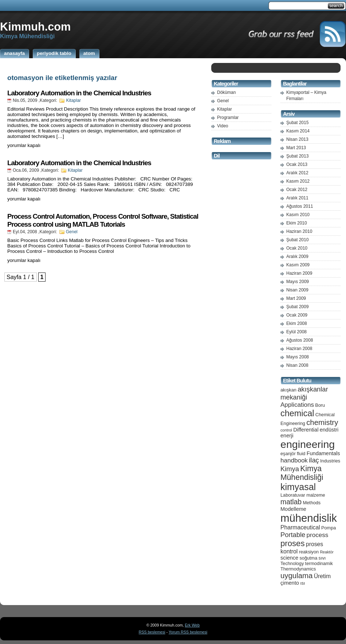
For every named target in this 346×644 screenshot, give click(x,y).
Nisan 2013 (297, 139)
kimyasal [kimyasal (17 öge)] (298, 487)
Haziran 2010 (299, 231)
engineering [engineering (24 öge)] (308, 444)
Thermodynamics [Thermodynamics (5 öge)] (298, 569)
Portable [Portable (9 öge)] (293, 535)
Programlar (228, 118)
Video (223, 126)
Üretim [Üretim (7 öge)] (322, 576)
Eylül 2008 (296, 332)
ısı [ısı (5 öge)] (302, 583)
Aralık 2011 (297, 198)
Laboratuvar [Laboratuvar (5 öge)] (293, 495)
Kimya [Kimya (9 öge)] (290, 469)
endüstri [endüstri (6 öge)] (329, 430)
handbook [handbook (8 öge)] (294, 460)
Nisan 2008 (297, 365)
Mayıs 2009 (298, 282)
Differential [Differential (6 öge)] (306, 430)
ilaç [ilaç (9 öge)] (314, 460)
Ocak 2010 (297, 248)
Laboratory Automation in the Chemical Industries (79, 93)
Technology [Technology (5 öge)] (292, 563)
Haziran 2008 (299, 349)
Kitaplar (73, 100)
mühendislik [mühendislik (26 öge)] (309, 518)
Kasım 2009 (298, 265)
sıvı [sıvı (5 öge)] (322, 558)
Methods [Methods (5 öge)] (312, 503)
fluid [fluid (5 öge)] (301, 454)
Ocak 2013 (297, 164)
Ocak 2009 (297, 315)
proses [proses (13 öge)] (293, 543)
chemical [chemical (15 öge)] (297, 413)
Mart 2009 (296, 298)
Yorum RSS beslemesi (188, 632)
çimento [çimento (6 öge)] (290, 583)
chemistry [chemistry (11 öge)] (322, 422)
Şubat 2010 (297, 240)
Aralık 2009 (297, 257)
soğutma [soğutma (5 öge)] (309, 558)
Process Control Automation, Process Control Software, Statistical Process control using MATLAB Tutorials (103, 220)
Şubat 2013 (297, 156)
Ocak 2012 (297, 190)
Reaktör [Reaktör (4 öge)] (327, 552)
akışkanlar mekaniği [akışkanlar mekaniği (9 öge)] (304, 393)
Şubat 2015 (297, 123)
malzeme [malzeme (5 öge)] (316, 495)
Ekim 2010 (297, 223)
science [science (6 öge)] (289, 558)
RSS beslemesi (152, 632)
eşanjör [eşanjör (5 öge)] (288, 454)
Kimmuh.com (35, 27)
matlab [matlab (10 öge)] (291, 502)
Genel (72, 232)
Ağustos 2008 (300, 340)
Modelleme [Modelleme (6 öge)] (293, 509)
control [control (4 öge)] (286, 430)
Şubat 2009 (297, 307)
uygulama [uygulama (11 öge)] (296, 576)
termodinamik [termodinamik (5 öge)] (319, 563)
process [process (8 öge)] (318, 535)
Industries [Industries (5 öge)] (330, 461)
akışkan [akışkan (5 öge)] (288, 390)
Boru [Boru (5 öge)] (320, 405)
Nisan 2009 (297, 290)
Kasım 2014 (298, 131)
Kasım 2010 (298, 215)
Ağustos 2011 (300, 206)
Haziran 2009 (299, 273)
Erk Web (192, 625)
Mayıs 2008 (298, 357)
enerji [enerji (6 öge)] (287, 436)
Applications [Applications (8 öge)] (297, 405)
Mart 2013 (296, 148)
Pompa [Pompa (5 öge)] (329, 528)
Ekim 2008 (297, 323)
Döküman (226, 92)
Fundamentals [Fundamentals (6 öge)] (323, 453)
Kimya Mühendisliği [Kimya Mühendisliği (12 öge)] (302, 473)
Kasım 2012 (298, 181)
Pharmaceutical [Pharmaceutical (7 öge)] (300, 527)
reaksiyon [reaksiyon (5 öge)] (309, 552)
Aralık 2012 (297, 173)
